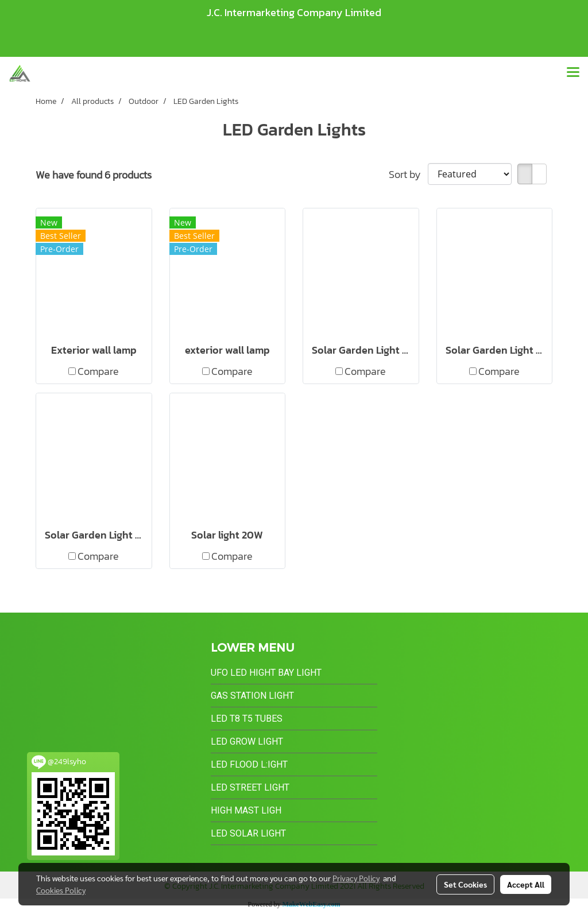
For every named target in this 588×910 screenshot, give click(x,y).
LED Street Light (250, 787)
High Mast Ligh (246, 810)
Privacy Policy (356, 878)
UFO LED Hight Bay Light (266, 673)
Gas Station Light (252, 696)
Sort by (408, 174)
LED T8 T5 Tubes (247, 719)
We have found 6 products (94, 175)
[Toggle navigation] (573, 73)
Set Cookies (465, 884)
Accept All (526, 884)
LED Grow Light (247, 741)
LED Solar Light (248, 833)
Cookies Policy (61, 890)
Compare (98, 371)
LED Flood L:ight (249, 764)
